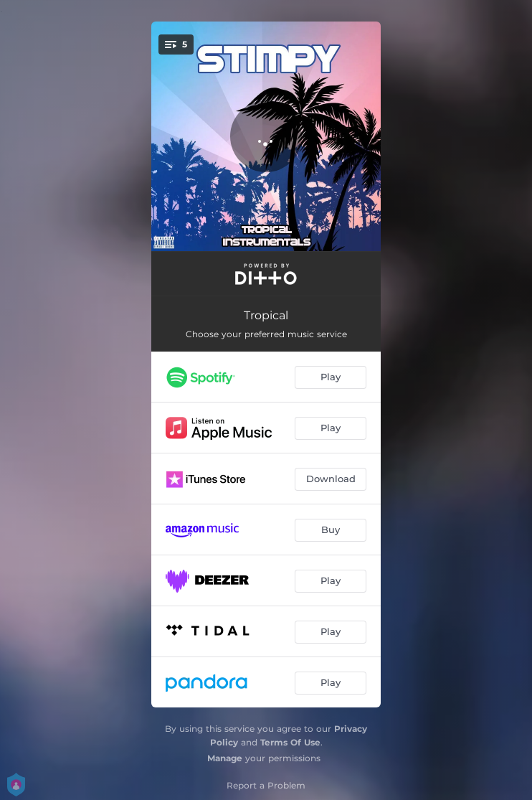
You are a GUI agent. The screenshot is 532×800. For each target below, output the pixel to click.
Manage (225, 758)
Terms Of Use (290, 742)
